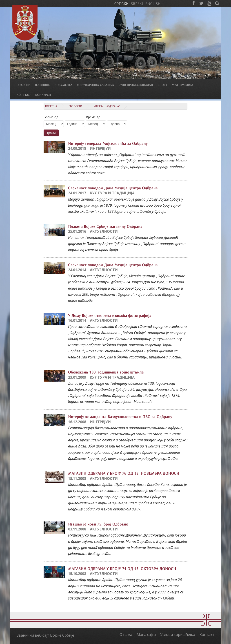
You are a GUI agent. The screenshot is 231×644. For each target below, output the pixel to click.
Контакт (207, 635)
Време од (51, 117)
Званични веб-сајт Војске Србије (45, 635)
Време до (93, 117)
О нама (126, 635)
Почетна (51, 106)
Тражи (51, 133)
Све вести (75, 106)
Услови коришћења (178, 635)
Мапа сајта (146, 635)
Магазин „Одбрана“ (107, 106)
